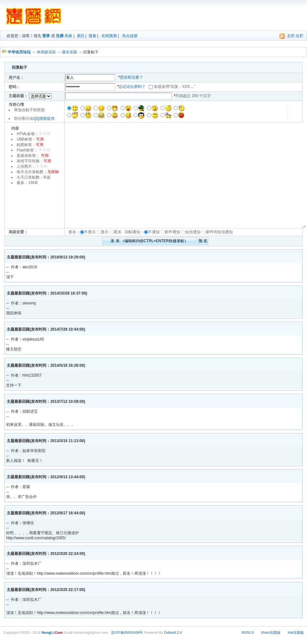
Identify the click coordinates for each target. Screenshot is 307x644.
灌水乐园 (69, 52)
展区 (81, 36)
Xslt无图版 (296, 632)
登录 (46, 36)
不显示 (90, 232)
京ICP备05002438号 (127, 632)
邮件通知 (172, 232)
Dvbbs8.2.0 (173, 632)
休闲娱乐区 (46, 52)
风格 (68, 36)
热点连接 (130, 36)
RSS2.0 (248, 632)
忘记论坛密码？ (132, 87)
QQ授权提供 (44, 119)
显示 (105, 232)
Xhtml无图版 (271, 632)
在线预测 (109, 36)
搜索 (92, 36)
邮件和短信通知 (219, 232)
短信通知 (193, 232)
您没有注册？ (131, 77)
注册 (60, 36)
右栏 (300, 36)
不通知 (154, 232)
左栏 (291, 36)
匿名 (119, 232)
